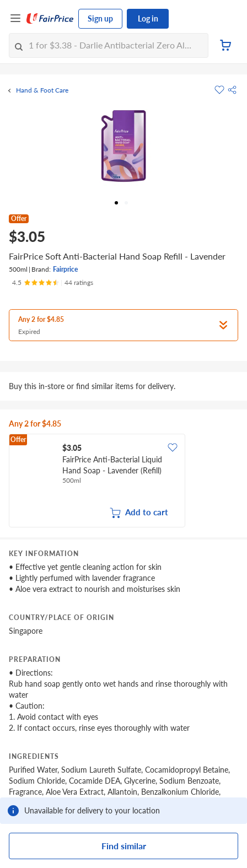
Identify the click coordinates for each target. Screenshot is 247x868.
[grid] (123, 482)
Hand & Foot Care (42, 90)
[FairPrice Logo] (50, 19)
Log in (148, 18)
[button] (232, 90)
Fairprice (65, 269)
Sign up (100, 18)
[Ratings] (53, 283)
